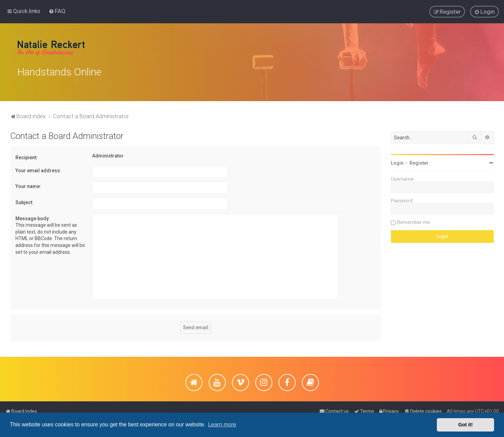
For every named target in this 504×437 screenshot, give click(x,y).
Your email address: (38, 169)
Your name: (28, 185)
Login (397, 161)
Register (419, 161)
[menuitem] (57, 11)
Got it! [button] (466, 425)
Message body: (33, 217)
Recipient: (27, 156)
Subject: (24, 201)
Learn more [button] (222, 424)
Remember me (414, 221)
